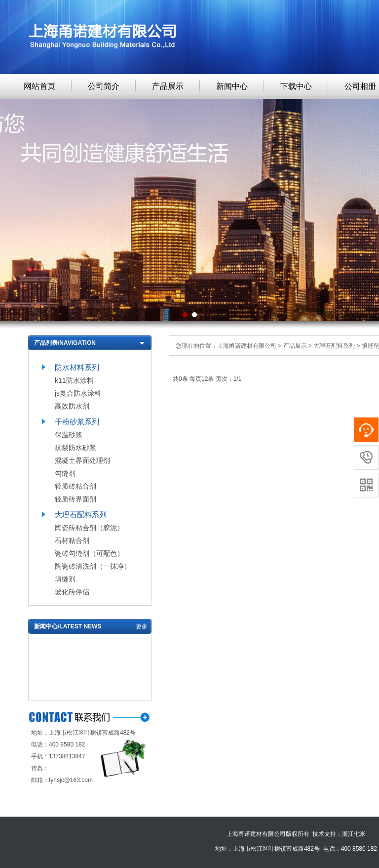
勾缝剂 (65, 473)
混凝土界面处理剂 (82, 460)
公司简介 (104, 86)
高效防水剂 (72, 406)
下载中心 (296, 86)
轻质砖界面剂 (76, 499)
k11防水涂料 (74, 380)
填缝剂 (65, 579)
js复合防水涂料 (78, 393)
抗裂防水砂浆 (76, 448)
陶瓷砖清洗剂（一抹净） (93, 566)
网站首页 (39, 86)
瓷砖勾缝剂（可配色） (89, 553)
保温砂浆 (69, 435)
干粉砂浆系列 (77, 422)
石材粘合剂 (72, 540)
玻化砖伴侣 (72, 592)
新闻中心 (232, 86)
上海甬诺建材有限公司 (247, 346)
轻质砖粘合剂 (76, 486)
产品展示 (168, 86)
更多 (142, 626)
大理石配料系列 (81, 515)
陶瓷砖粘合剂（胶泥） (89, 528)
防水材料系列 (77, 367)
